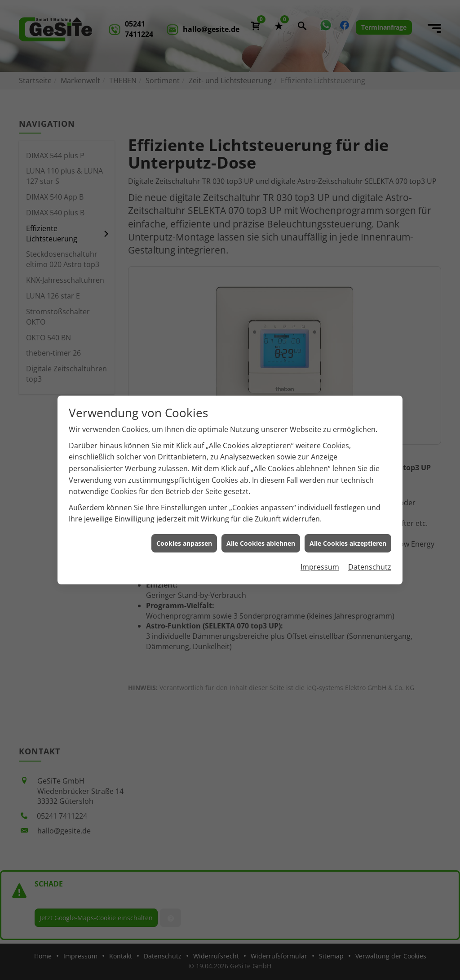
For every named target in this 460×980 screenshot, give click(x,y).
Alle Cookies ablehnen (261, 535)
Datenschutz (370, 558)
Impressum (320, 558)
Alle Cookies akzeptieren (348, 535)
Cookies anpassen (184, 535)
